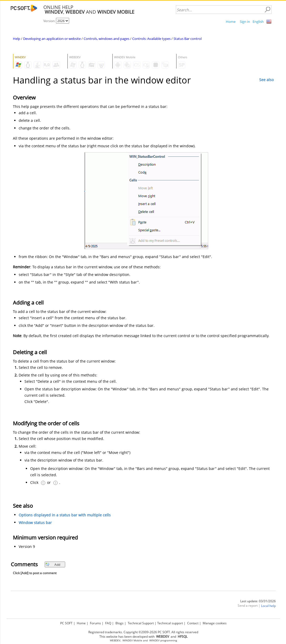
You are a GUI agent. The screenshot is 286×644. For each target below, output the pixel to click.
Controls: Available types (151, 39)
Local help (268, 606)
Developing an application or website (52, 39)
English (258, 22)
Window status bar (35, 523)
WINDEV (154, 640)
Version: (50, 21)
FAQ (108, 623)
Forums (95, 623)
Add (53, 565)
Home (231, 22)
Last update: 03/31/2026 (258, 601)
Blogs (119, 623)
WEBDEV (115, 640)
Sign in (245, 22)
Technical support (170, 623)
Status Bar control (188, 39)
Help (17, 39)
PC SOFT (66, 623)
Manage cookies (215, 623)
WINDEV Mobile (132, 640)
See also (266, 80)
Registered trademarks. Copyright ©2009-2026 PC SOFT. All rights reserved (143, 632)
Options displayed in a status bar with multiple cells (65, 515)
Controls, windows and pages (106, 39)
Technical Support (141, 623)
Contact (193, 623)
